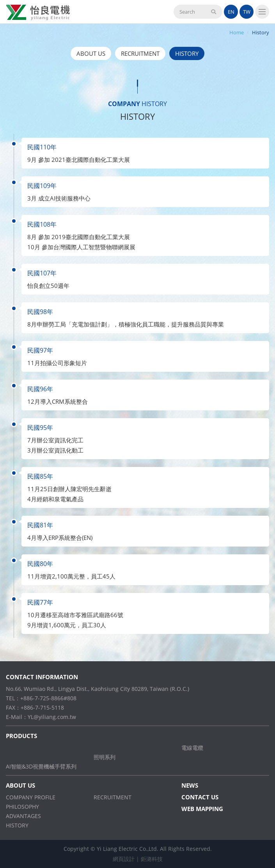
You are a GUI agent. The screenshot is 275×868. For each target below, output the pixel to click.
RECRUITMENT (140, 53)
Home (237, 32)
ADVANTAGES (23, 816)
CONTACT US (200, 797)
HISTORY (187, 53)
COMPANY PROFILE (31, 797)
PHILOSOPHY (22, 807)
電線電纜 (192, 748)
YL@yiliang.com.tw (52, 717)
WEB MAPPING (202, 809)
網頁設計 (124, 859)
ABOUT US (91, 53)
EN (231, 12)
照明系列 (105, 757)
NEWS (190, 785)
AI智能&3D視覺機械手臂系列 (41, 766)
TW (247, 12)
